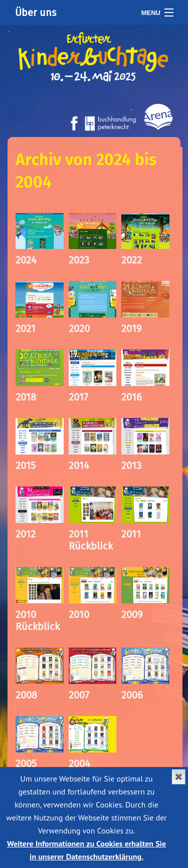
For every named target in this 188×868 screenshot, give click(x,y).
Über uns (36, 12)
